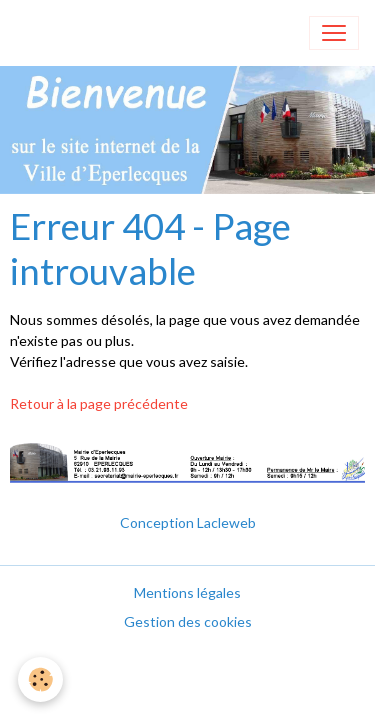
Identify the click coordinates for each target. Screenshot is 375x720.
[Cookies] (40, 679)
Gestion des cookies (188, 621)
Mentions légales (187, 592)
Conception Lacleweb (188, 522)
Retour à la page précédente (99, 403)
